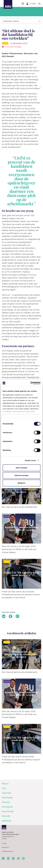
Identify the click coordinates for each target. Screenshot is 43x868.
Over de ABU (8, 811)
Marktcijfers (7, 798)
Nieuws (5, 784)
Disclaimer (5, 847)
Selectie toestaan (21, 475)
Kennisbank (7, 807)
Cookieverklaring (7, 851)
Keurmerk (6, 793)
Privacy (4, 843)
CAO (4, 788)
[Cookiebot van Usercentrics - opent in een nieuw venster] (31, 383)
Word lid (6, 802)
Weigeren (21, 483)
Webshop (6, 821)
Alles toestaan (22, 468)
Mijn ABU (6, 816)
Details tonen (30, 460)
